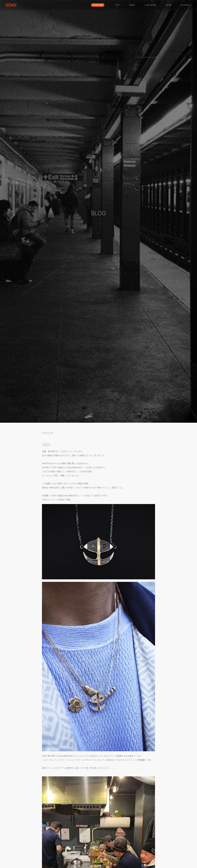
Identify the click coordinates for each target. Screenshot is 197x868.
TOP (117, 5)
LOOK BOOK (150, 5)
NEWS (132, 5)
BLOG (169, 5)
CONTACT (186, 5)
